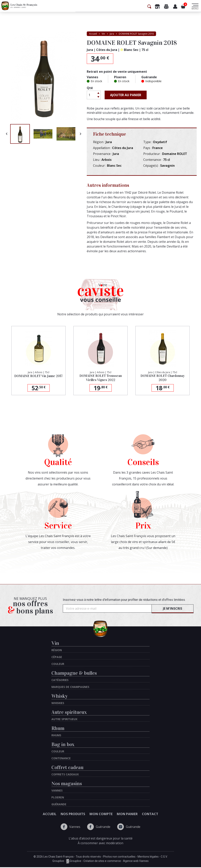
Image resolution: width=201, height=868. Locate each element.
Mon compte (101, 814)
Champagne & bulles (74, 673)
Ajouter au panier (126, 95)
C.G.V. (164, 857)
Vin (55, 643)
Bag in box (63, 744)
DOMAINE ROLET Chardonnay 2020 (163, 378)
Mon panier (138, 814)
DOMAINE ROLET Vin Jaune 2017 (38, 378)
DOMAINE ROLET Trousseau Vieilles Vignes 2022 (100, 378)
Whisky (59, 696)
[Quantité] (91, 95)
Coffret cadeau (67, 767)
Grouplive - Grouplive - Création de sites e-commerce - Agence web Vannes (100, 862)
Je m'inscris (173, 609)
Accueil (30, 814)
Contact (170, 814)
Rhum (58, 728)
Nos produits (63, 814)
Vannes (70, 827)
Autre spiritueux (69, 712)
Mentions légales (148, 857)
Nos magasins (67, 784)
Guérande (99, 827)
